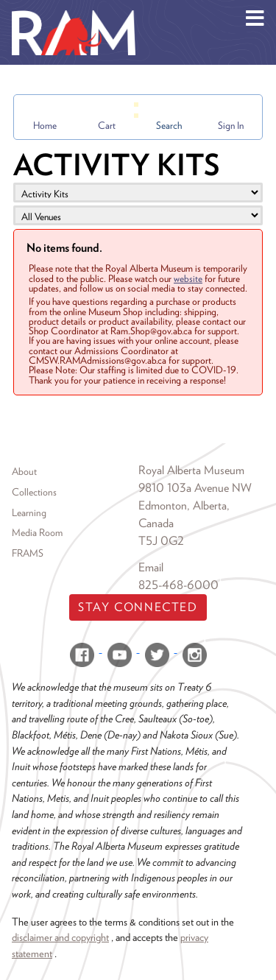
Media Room (37, 532)
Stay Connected (138, 607)
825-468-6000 (178, 585)
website (188, 278)
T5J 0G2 (161, 541)
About (24, 471)
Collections (34, 492)
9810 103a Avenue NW (195, 488)
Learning (29, 512)
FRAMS (28, 553)
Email (151, 567)
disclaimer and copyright (60, 937)
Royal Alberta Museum (191, 470)
